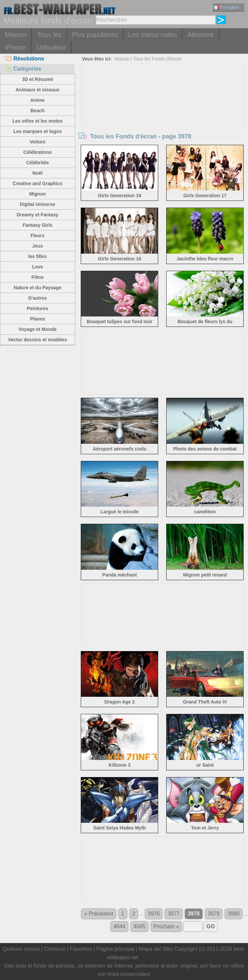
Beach (38, 111)
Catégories (23, 69)
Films (38, 277)
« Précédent (99, 914)
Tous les (49, 35)
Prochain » (166, 926)
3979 (214, 914)
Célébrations (38, 152)
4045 (139, 926)
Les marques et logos (38, 131)
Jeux (38, 246)
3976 (154, 914)
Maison (16, 35)
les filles (37, 256)
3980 (234, 914)
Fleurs (38, 236)
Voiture (37, 142)
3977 (174, 914)
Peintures (38, 308)
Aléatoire (201, 35)
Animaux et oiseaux (38, 90)
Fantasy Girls (38, 225)
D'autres (37, 298)
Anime (38, 100)
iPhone (15, 47)
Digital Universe (38, 204)
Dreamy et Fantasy (38, 215)
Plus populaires (95, 35)
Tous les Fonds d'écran (158, 59)
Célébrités (38, 163)
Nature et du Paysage (38, 288)
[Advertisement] (162, 115)
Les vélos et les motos (37, 121)
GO (211, 926)
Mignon (38, 194)
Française (226, 7)
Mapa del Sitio (156, 949)
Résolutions (25, 59)
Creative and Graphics (38, 183)
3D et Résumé (38, 79)
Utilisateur (51, 47)
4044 (119, 926)
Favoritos (81, 949)
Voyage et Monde (38, 329)
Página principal (115, 949)
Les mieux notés (153, 35)
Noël (38, 173)
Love (38, 267)
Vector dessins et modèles (38, 340)
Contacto (55, 949)
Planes (37, 319)
